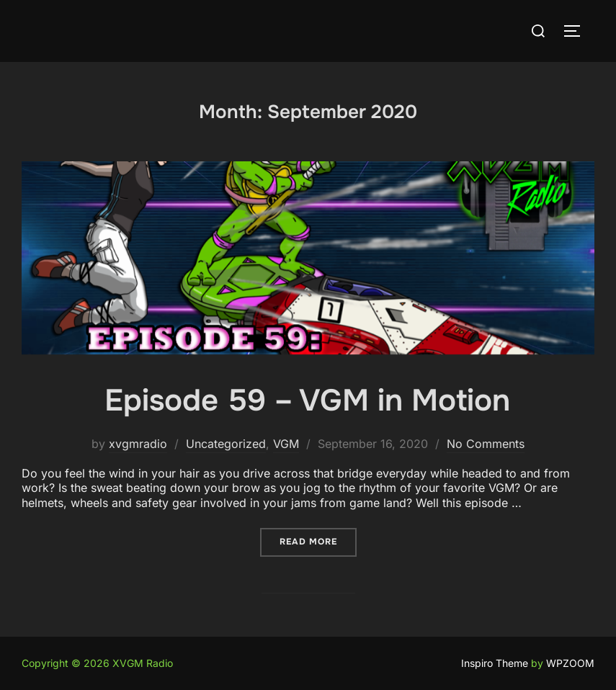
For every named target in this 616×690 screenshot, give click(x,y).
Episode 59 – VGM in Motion (307, 400)
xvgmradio (138, 444)
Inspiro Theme (495, 663)
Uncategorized (226, 444)
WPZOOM (570, 663)
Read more (318, 541)
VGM (286, 444)
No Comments (486, 444)
